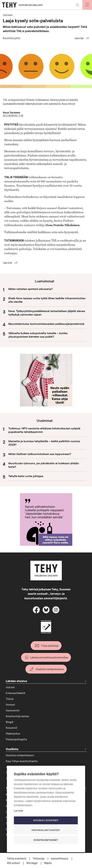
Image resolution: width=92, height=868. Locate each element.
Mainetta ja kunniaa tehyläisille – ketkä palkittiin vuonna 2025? (44, 443)
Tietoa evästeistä (17, 859)
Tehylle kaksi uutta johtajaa (26, 476)
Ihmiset (10, 705)
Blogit (10, 722)
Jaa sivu (79, 38)
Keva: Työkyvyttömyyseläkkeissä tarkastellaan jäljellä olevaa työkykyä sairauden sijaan (47, 313)
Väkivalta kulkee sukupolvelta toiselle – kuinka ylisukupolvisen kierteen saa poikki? (38, 335)
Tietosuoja (39, 859)
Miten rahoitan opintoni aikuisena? (30, 289)
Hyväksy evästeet (46, 820)
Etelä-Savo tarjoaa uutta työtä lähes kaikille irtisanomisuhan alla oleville (47, 300)
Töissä (10, 699)
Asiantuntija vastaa (17, 716)
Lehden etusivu (16, 681)
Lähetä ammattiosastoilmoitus (49, 658)
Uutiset (10, 687)
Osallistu (12, 749)
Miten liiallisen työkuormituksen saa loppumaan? (40, 454)
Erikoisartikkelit (16, 693)
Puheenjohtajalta (16, 739)
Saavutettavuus (60, 859)
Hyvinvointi (13, 711)
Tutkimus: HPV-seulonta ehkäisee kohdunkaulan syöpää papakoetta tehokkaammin (44, 430)
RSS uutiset (14, 863)
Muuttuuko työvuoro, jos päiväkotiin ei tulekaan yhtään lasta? (44, 465)
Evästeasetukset (46, 840)
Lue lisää (18, 811)
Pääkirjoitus (13, 734)
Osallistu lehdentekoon (50, 669)
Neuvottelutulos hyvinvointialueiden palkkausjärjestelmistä (46, 324)
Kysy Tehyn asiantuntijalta (22, 761)
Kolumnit (12, 728)
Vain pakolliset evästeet (46, 830)
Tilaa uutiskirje (50, 646)
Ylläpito (48, 863)
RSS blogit (32, 863)
